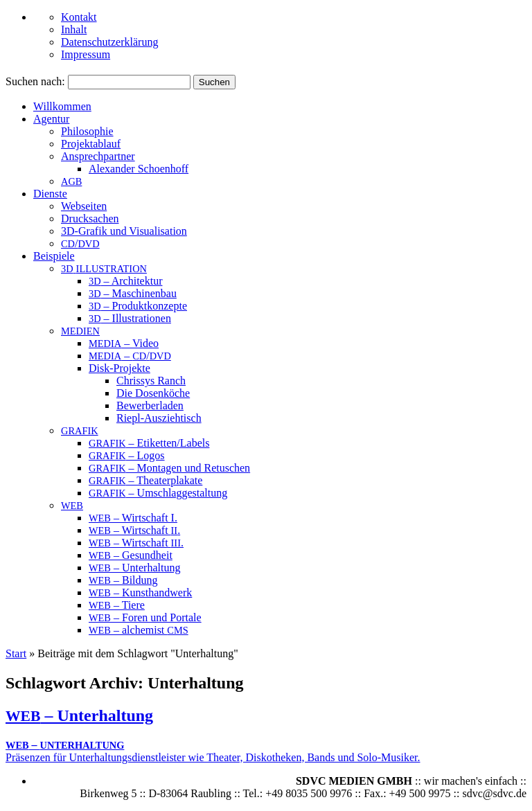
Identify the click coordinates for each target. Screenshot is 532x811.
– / (130, 356)
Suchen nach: (35, 81)
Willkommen (62, 106)
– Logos (127, 455)
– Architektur (125, 281)
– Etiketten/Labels (149, 443)
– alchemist (139, 630)
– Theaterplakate (145, 480)
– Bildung (123, 580)
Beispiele (54, 256)
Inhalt (74, 29)
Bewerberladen (150, 405)
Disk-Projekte (119, 368)
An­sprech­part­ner (98, 156)
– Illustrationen (130, 318)
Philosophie (87, 131)
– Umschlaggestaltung (158, 493)
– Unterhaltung (134, 568)
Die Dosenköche (153, 393)
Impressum (86, 54)
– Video (124, 343)
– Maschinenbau (133, 293)
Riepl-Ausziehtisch (159, 418)
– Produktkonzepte (138, 306)
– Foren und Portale (145, 617)
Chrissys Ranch (151, 381)
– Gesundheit (131, 555)
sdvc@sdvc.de (495, 793)
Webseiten (84, 206)
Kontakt (79, 17)
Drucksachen (90, 219)
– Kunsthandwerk (140, 592)
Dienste (50, 194)
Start (16, 653)
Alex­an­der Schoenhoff (139, 169)
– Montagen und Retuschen (169, 468)
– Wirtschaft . (134, 530)
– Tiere (117, 605)
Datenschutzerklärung (109, 42)
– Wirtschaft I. (133, 518)
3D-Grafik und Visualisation (124, 231)
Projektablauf (91, 144)
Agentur (51, 119)
